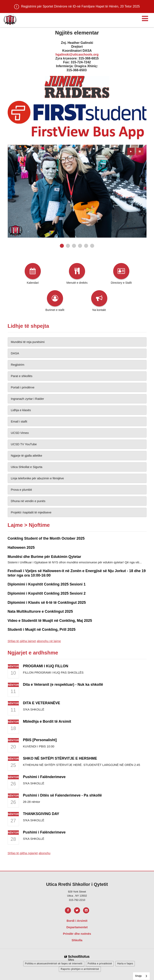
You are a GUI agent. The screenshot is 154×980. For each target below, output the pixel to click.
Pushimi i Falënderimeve (44, 777)
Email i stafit (19, 421)
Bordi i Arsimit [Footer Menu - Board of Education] (77, 921)
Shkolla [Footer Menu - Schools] (77, 940)
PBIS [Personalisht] (40, 740)
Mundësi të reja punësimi (28, 342)
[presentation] (131, 151)
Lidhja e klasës (21, 410)
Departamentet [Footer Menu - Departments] (77, 927)
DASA (15, 353)
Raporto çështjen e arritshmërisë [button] (80, 969)
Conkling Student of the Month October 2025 (46, 538)
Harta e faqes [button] (125, 964)
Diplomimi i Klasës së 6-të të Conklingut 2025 (47, 603)
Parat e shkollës (22, 376)
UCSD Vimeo (20, 433)
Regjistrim (18, 365)
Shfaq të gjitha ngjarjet (23, 853)
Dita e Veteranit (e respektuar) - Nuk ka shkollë (63, 685)
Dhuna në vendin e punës (28, 501)
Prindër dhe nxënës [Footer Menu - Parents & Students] (77, 934)
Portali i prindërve (23, 387)
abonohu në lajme (49, 641)
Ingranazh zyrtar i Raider (27, 399)
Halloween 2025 (21, 548)
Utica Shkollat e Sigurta (27, 467)
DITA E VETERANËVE (42, 703)
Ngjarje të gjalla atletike (27, 456)
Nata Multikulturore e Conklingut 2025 (40, 611)
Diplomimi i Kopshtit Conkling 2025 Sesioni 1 (47, 584)
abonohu (44, 853)
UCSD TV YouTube (24, 444)
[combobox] (141, 976)
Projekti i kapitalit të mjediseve (31, 512)
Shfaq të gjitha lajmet (22, 641)
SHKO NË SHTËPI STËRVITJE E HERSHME (60, 758)
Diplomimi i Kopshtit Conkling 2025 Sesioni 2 (47, 593)
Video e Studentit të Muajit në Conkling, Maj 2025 (50, 621)
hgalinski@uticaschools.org (77, 54)
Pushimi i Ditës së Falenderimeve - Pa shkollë (62, 795)
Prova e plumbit (21, 490)
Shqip (138, 976)
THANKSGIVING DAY (41, 814)
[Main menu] (145, 18)
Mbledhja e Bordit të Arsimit (47, 721)
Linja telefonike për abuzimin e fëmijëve (37, 478)
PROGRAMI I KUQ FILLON (46, 666)
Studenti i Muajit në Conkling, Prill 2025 (42, 630)
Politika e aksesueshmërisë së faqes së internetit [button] (54, 964)
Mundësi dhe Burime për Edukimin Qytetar (44, 557)
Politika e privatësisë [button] (100, 964)
